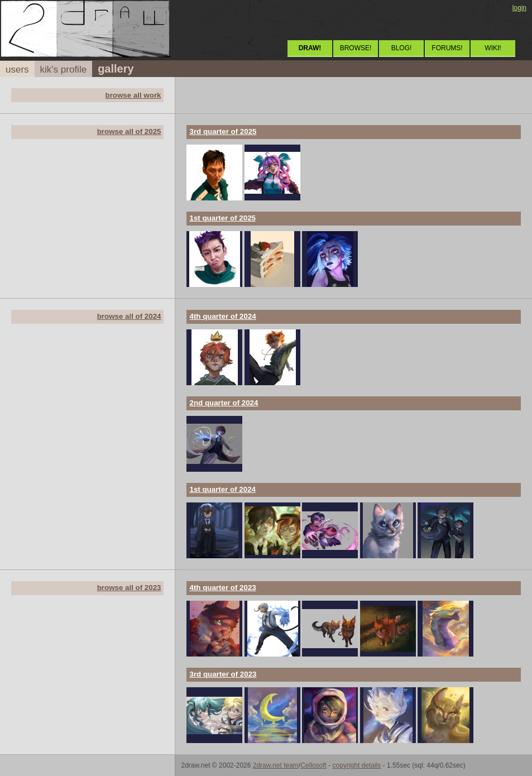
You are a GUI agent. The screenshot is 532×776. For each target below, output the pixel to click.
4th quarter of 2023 (222, 588)
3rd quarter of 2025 (223, 131)
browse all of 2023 (129, 588)
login (519, 8)
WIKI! (493, 48)
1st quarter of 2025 (222, 218)
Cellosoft (313, 765)
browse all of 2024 (129, 316)
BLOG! (402, 48)
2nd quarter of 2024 (224, 403)
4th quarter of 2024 (222, 316)
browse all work (133, 95)
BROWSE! (356, 48)
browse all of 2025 (129, 131)
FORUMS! (447, 48)
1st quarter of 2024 (222, 489)
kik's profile (64, 70)
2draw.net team (276, 765)
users (17, 70)
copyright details (357, 765)
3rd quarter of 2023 (223, 674)
